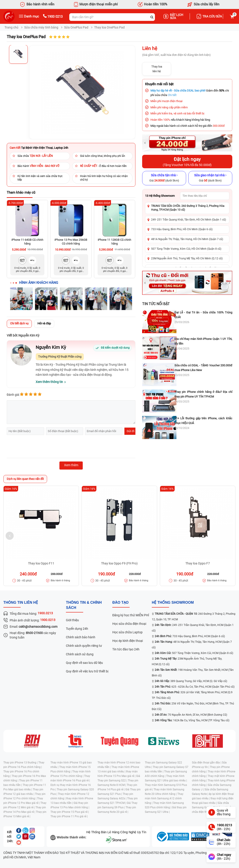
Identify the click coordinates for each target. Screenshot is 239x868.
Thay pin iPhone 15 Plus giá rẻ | (70, 812)
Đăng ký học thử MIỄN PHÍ (131, 615)
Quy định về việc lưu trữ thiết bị (87, 671)
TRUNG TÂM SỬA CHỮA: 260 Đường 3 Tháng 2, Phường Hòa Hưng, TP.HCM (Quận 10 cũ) (188, 208)
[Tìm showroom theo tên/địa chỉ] (205, 196)
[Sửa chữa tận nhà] (164, 178)
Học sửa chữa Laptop (127, 632)
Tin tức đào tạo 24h (126, 649)
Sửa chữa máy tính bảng (41, 27)
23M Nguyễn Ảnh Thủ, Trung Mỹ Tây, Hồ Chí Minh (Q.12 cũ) (187, 258)
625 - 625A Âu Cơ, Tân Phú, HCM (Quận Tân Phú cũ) (195, 687)
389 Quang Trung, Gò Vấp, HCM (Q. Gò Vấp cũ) (191, 681)
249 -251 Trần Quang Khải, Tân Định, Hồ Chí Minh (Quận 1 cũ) (189, 220)
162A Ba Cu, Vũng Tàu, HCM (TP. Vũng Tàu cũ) (192, 720)
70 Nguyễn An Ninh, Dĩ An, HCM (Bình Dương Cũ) (191, 715)
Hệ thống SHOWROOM (173, 602)
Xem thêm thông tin (49, 382)
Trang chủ (11, 27)
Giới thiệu (72, 620)
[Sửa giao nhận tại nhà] (210, 178)
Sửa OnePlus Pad (76, 27)
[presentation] (41, 447)
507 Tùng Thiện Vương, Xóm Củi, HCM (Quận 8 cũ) (194, 653)
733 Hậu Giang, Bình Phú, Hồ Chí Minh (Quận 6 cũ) (182, 229)
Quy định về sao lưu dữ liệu (84, 663)
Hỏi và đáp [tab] (44, 323)
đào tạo (120, 602)
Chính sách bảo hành (81, 637)
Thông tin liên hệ (21, 602)
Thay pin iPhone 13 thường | (21, 763)
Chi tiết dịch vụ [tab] (19, 323)
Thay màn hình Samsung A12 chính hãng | (164, 798)
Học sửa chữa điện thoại (129, 624)
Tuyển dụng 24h (77, 629)
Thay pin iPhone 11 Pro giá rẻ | (69, 816)
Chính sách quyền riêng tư (84, 646)
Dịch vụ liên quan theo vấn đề (25, 479)
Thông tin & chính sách (84, 605)
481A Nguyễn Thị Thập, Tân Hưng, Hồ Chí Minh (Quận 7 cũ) (187, 239)
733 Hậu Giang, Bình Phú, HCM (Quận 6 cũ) (190, 636)
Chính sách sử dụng (80, 654)
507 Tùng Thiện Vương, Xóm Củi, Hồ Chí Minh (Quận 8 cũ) (186, 249)
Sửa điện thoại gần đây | (207, 763)
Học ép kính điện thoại (128, 641)
